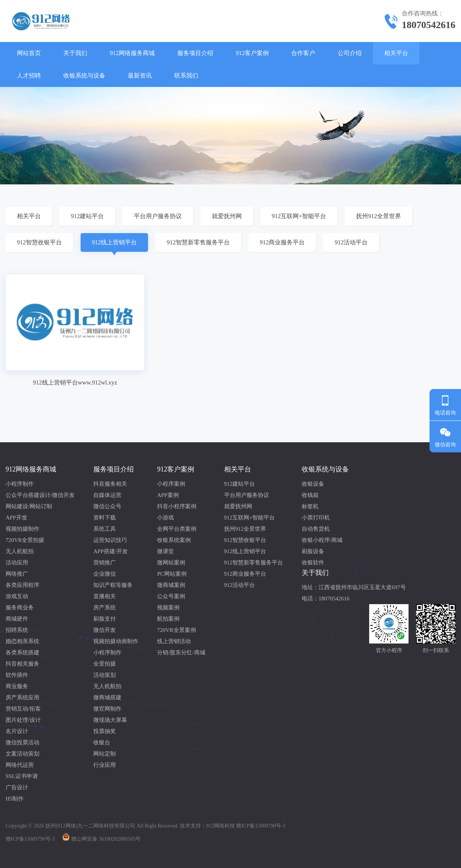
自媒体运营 (107, 495)
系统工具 (105, 529)
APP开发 (16, 518)
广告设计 (17, 787)
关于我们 (75, 53)
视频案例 (168, 608)
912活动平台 (351, 242)
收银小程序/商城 (322, 540)
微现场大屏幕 (110, 720)
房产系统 (105, 608)
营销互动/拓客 (23, 709)
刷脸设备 (313, 551)
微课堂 (165, 551)
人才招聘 (29, 76)
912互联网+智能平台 (299, 216)
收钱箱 (310, 495)
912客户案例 (252, 53)
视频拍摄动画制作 (116, 641)
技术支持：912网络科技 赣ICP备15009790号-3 (233, 826)
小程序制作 (20, 484)
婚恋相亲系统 (22, 641)
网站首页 (29, 53)
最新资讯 (140, 76)
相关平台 (396, 53)
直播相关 (105, 596)
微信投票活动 (22, 742)
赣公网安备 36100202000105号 (106, 839)
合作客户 (303, 53)
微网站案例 (171, 563)
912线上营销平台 (114, 242)
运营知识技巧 (110, 540)
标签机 (310, 506)
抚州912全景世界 (379, 216)
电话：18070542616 (326, 599)
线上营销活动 (174, 641)
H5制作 (15, 799)
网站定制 (105, 754)
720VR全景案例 (176, 630)
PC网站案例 (172, 574)
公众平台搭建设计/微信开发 (40, 495)
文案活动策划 (22, 754)
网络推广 (17, 574)
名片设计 (17, 731)
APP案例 (168, 495)
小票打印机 (316, 518)
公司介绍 (350, 53)
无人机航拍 (20, 551)
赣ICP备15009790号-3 (30, 839)
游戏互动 (17, 596)
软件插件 (17, 675)
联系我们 (186, 76)
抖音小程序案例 (177, 506)
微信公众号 (107, 506)
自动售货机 (316, 529)
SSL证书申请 (22, 776)
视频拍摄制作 (22, 529)
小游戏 (165, 518)
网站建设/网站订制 (29, 506)
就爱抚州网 (227, 216)
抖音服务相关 (110, 484)
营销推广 (105, 563)
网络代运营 (20, 765)
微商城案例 (171, 585)
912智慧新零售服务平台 (198, 242)
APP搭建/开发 (111, 551)
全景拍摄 (105, 664)
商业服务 (17, 686)
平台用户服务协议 (158, 216)
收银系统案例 (174, 540)
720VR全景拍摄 (25, 540)
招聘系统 (17, 630)
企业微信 (105, 574)
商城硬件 (17, 619)
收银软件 (313, 563)
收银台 (102, 742)
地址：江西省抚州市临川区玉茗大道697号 (354, 587)
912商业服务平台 (282, 242)
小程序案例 (171, 484)
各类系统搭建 (22, 652)
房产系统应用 (22, 697)
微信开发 (105, 630)
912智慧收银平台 (39, 242)
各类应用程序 (22, 585)
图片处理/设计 (23, 720)
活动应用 (17, 563)
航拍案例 (168, 619)
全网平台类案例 (177, 529)
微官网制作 (107, 709)
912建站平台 (87, 216)
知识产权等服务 (113, 585)
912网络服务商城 (132, 53)
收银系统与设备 (84, 76)
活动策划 (105, 675)
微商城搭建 (107, 697)
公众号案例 (171, 596)
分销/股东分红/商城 (181, 652)
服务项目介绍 (195, 53)
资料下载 (105, 518)
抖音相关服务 (22, 664)
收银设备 (313, 484)
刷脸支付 (105, 619)
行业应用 (105, 765)
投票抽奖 (105, 731)
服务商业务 (20, 608)
